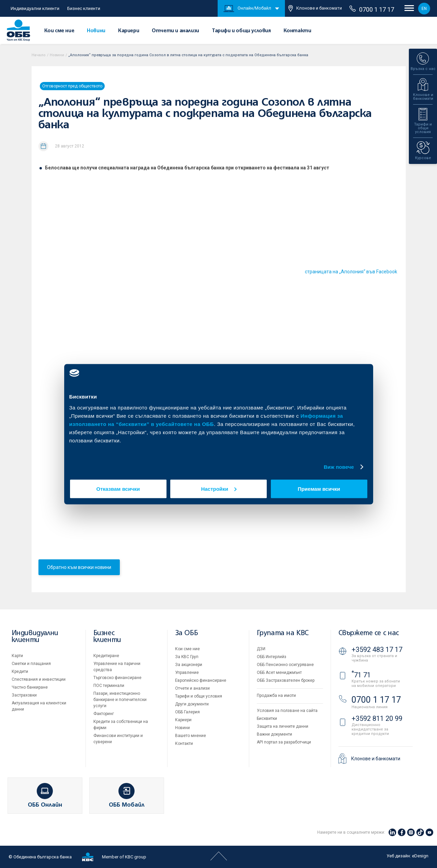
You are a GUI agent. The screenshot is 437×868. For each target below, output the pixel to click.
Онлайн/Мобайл (247, 9)
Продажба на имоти (276, 695)
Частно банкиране (30, 687)
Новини (96, 31)
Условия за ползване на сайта (287, 711)
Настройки (219, 489)
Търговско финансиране (117, 678)
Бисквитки (267, 718)
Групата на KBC (283, 633)
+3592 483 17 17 (377, 650)
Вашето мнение (191, 736)
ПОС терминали (109, 686)
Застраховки (24, 695)
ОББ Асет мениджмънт (279, 673)
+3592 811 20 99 (377, 718)
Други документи (192, 704)
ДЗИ (261, 649)
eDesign (420, 856)
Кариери (129, 31)
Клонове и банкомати (315, 8)
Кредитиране (106, 656)
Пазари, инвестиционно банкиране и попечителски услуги (120, 700)
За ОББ (187, 633)
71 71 (361, 675)
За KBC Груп (187, 657)
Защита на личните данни (283, 726)
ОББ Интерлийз (272, 657)
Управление (187, 673)
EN (424, 9)
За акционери (189, 665)
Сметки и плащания (31, 664)
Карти (17, 656)
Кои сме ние (59, 31)
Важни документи (274, 734)
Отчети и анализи (175, 31)
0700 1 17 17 (372, 9)
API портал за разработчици (284, 742)
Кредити (20, 671)
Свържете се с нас (369, 633)
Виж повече (339, 467)
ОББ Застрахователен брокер (286, 680)
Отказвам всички (118, 489)
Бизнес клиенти (84, 8)
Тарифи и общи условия (241, 31)
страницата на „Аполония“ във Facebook (351, 272)
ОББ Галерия (187, 712)
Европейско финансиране (201, 680)
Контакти (297, 31)
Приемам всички (319, 489)
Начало (39, 55)
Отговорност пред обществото (72, 86)
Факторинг (104, 714)
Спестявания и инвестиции (39, 679)
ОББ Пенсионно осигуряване (285, 665)
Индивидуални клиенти (35, 8)
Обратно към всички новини (79, 567)
